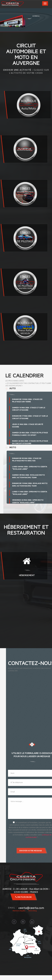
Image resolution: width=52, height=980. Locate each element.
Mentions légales (19, 911)
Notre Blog (33, 911)
